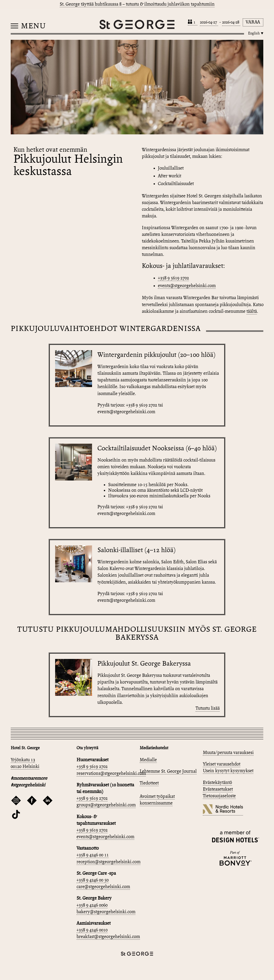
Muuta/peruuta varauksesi (228, 753)
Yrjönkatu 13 (23, 760)
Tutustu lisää (208, 708)
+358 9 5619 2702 (173, 278)
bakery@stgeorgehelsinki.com (106, 912)
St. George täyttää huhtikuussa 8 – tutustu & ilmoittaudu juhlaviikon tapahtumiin (137, 4)
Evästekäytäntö (217, 783)
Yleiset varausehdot (222, 764)
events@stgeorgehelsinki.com (187, 286)
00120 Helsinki (25, 767)
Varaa (253, 22)
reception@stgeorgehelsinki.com (109, 862)
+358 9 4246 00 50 (93, 880)
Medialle (148, 760)
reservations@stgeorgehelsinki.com (111, 774)
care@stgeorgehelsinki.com (103, 887)
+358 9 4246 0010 (92, 930)
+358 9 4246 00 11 (93, 855)
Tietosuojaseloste (219, 796)
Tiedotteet (149, 783)
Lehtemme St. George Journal (168, 772)
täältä (252, 312)
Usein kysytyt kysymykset (228, 771)
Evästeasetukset (218, 789)
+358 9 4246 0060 (92, 905)
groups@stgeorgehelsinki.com (106, 805)
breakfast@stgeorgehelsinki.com (108, 937)
